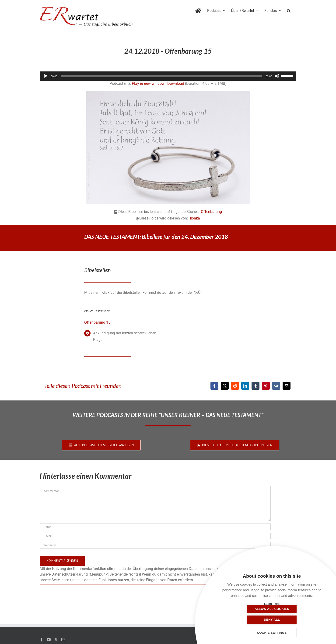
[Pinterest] (266, 386)
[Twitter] (56, 640)
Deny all (295, 620)
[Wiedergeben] (46, 76)
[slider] (162, 76)
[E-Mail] (287, 386)
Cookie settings (272, 633)
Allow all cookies (248, 620)
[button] (289, 10)
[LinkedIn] (245, 386)
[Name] (155, 527)
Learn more (272, 604)
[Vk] (276, 386)
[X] (225, 386)
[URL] (155, 545)
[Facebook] (214, 386)
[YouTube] (49, 640)
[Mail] (63, 640)
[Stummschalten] (277, 76)
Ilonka (195, 218)
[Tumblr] (255, 386)
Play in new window (148, 83)
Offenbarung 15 (97, 322)
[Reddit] (235, 386)
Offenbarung (211, 212)
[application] (168, 76)
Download (176, 83)
